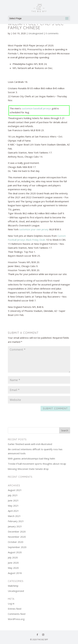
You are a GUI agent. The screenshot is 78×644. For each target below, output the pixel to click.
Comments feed (17, 614)
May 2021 (13, 506)
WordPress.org (16, 619)
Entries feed (15, 609)
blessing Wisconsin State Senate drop (28, 469)
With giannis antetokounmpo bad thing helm (31, 458)
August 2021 (15, 490)
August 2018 (15, 573)
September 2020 (17, 547)
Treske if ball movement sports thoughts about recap (37, 464)
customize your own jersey (34, 229)
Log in (11, 603)
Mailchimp (13, 586)
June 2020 (13, 563)
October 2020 (16, 542)
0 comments (52, 33)
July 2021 (13, 495)
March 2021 (14, 516)
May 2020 (13, 568)
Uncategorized (36, 33)
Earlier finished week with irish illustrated (30, 444)
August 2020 (15, 552)
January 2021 (15, 526)
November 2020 (17, 537)
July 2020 (13, 557)
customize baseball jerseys (36, 108)
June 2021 (13, 500)
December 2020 (17, 532)
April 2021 (13, 511)
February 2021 (16, 521)
